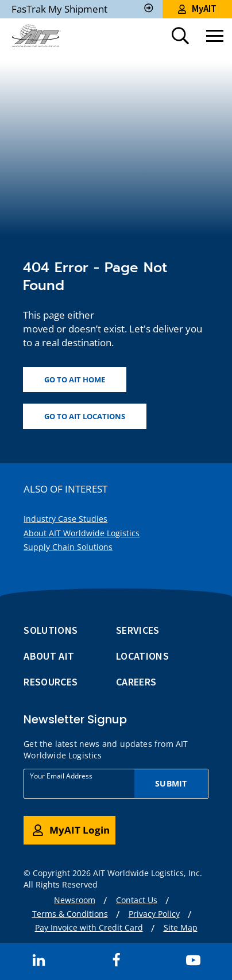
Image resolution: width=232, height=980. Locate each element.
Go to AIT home (75, 379)
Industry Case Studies (65, 519)
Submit (171, 783)
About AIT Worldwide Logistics (82, 533)
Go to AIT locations (85, 416)
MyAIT (197, 9)
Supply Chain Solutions (68, 547)
